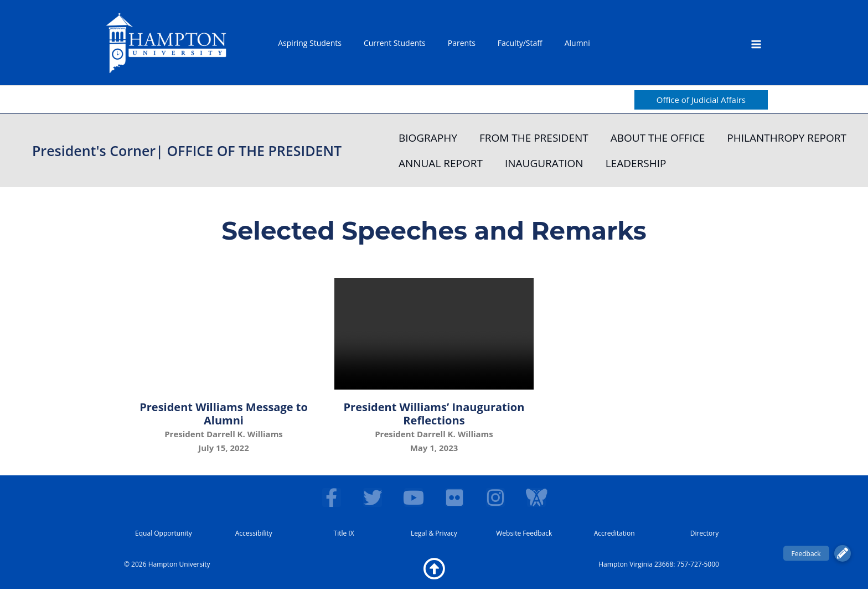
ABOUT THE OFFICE (658, 138)
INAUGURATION (544, 163)
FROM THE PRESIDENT (534, 138)
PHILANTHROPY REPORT (787, 138)
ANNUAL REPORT (441, 163)
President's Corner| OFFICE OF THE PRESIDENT (187, 151)
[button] (701, 100)
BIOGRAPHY (428, 138)
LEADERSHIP (636, 163)
